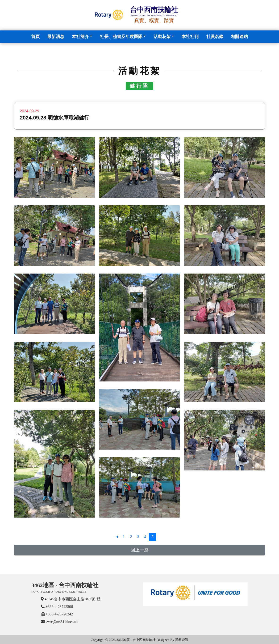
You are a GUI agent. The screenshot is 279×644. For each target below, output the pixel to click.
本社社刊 (190, 37)
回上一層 (140, 550)
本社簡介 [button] (80, 37)
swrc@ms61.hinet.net (62, 622)
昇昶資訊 (182, 640)
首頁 (36, 36)
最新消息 (56, 37)
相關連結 (239, 37)
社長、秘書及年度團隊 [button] (121, 37)
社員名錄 (215, 37)
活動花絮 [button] (162, 37)
